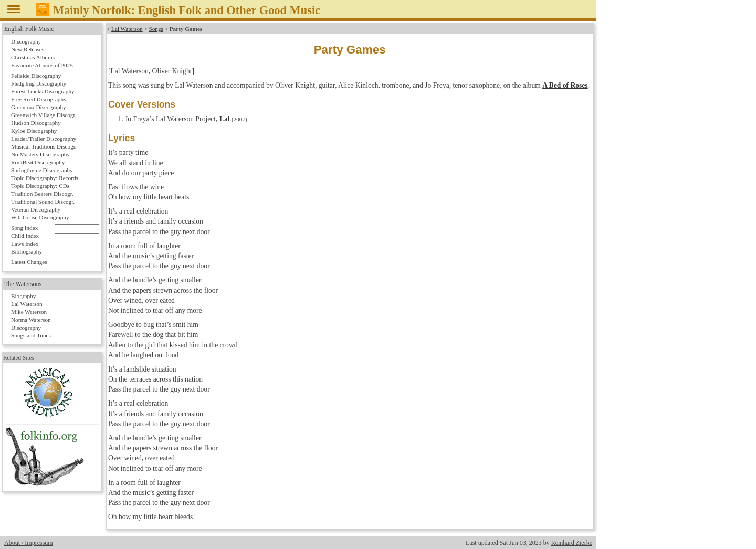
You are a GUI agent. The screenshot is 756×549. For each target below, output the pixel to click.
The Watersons (23, 284)
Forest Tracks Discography (43, 91)
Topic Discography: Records (45, 178)
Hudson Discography (36, 123)
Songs (156, 29)
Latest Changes (29, 262)
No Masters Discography (40, 154)
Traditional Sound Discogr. (43, 202)
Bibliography (27, 251)
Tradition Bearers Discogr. (42, 194)
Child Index (25, 236)
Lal (225, 119)
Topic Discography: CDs (40, 186)
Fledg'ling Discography (39, 83)
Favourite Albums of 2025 (42, 65)
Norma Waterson (31, 320)
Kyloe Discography (34, 131)
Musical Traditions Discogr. (44, 146)
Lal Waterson (127, 29)
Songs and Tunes (31, 335)
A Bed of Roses (565, 85)
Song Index (24, 228)
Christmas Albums (33, 57)
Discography (26, 41)
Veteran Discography (36, 209)
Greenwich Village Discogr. (44, 115)
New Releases (28, 49)
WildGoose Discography (40, 217)
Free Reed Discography (39, 99)
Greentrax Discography (39, 107)
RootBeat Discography (38, 162)
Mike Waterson (29, 312)
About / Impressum (29, 543)
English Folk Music (29, 29)
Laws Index (25, 244)
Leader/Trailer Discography (44, 139)
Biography (23, 296)
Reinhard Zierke (572, 543)
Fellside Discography (36, 76)
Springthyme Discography (42, 170)
